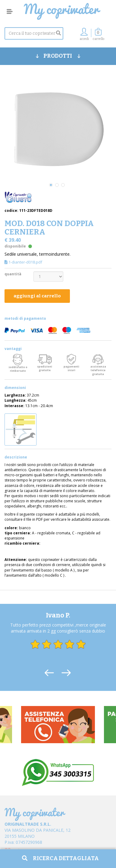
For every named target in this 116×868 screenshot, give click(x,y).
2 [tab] (57, 185)
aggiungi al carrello (37, 296)
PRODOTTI (58, 56)
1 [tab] (51, 185)
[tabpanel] (58, 128)
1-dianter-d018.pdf (23, 262)
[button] (99, 36)
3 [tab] (63, 185)
